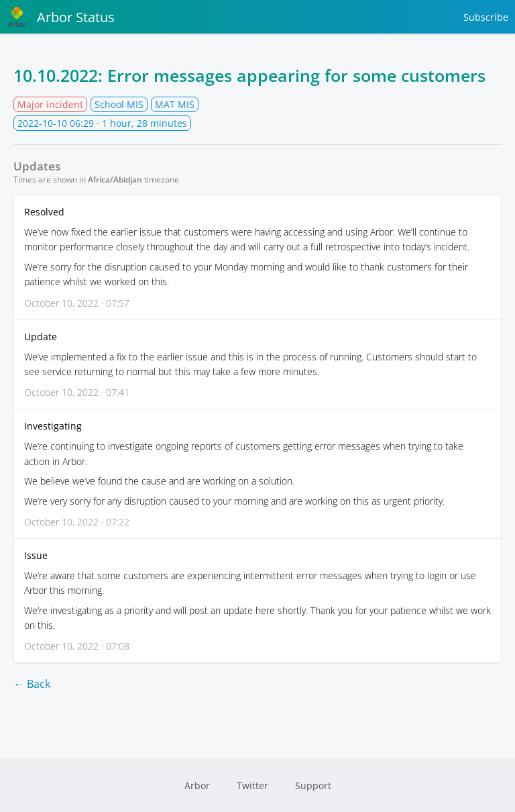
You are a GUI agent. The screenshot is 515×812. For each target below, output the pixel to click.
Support (313, 785)
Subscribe (486, 17)
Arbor (197, 785)
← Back (32, 684)
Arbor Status (61, 17)
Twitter (252, 785)
